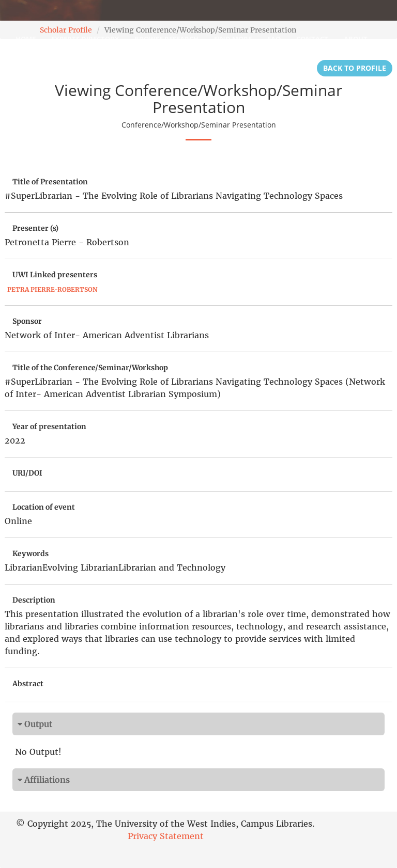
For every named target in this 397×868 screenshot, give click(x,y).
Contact (312, 39)
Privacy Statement (166, 836)
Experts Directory (85, 39)
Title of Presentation (50, 182)
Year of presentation (49, 427)
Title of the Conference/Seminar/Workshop (90, 368)
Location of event (44, 507)
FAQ (274, 39)
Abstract (28, 684)
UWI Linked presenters (55, 275)
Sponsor (27, 321)
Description (34, 600)
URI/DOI (27, 473)
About (356, 39)
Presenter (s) (35, 228)
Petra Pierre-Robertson (52, 289)
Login (26, 65)
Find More (233, 39)
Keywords (30, 554)
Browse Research (166, 39)
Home (26, 39)
